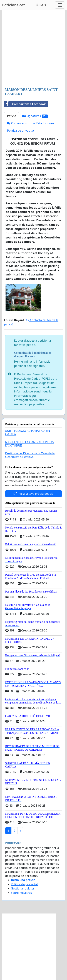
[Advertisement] (33, 49)
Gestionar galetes (23, 888)
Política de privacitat (21, 131)
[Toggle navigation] (60, 5)
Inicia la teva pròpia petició (33, 494)
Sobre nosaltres (21, 893)
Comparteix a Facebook (25, 104)
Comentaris (17, 123)
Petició (12, 116)
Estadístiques (43, 123)
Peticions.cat (13, 5)
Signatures (35, 116)
